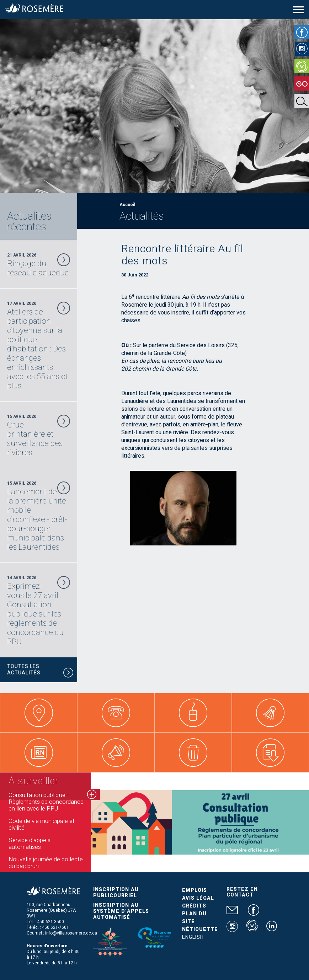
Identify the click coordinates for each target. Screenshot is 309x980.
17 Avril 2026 (39, 345)
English (193, 937)
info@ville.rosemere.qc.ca (71, 933)
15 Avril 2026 (39, 435)
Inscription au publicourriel (116, 893)
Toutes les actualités (40, 671)
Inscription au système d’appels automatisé (121, 911)
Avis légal (198, 898)
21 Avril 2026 (39, 265)
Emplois (195, 890)
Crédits (194, 906)
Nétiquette (200, 929)
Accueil (127, 205)
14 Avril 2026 (39, 610)
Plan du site (194, 918)
